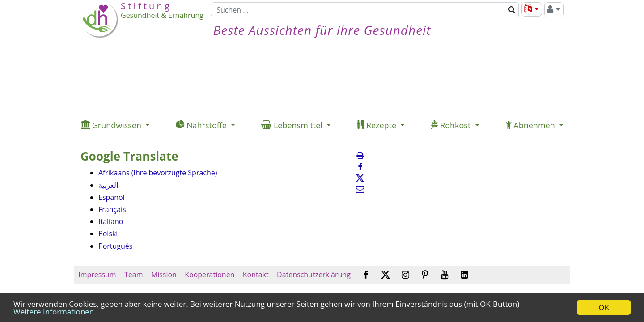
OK (604, 307)
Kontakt (256, 275)
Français (112, 209)
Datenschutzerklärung (314, 275)
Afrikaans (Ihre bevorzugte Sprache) (158, 173)
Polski (108, 233)
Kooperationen (210, 275)
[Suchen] (358, 10)
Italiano (111, 221)
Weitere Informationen (54, 311)
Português (115, 246)
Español (112, 197)
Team (134, 275)
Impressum (97, 275)
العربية (108, 185)
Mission (164, 275)
